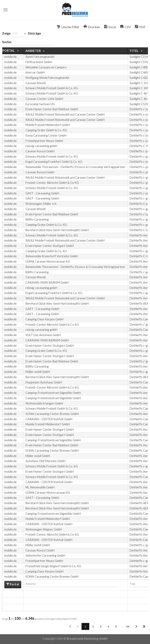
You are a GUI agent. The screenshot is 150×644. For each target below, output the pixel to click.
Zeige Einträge (22, 34)
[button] (19, 34)
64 (128, 627)
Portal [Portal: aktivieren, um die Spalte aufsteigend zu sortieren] (9, 51)
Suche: (27, 42)
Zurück (78, 627)
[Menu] (6, 10)
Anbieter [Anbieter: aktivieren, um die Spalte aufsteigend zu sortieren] (33, 51)
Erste (70, 627)
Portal (14, 584)
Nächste (136, 627)
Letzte (144, 627)
